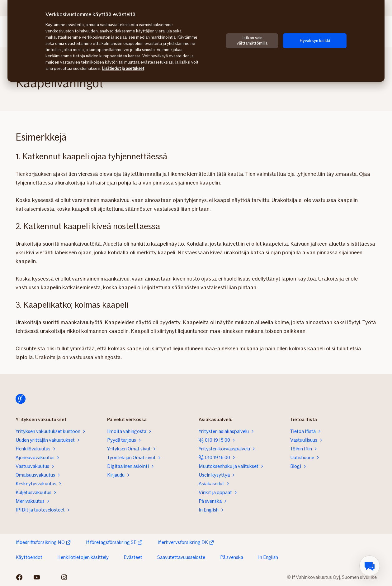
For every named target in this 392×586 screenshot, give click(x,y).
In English (268, 557)
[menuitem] (370, 566)
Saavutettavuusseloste (181, 557)
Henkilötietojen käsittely (83, 557)
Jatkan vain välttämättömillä (252, 41)
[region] (196, 41)
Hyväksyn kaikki (315, 41)
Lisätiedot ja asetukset (123, 68)
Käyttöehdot (29, 557)
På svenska (232, 557)
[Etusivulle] (21, 399)
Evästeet (133, 557)
